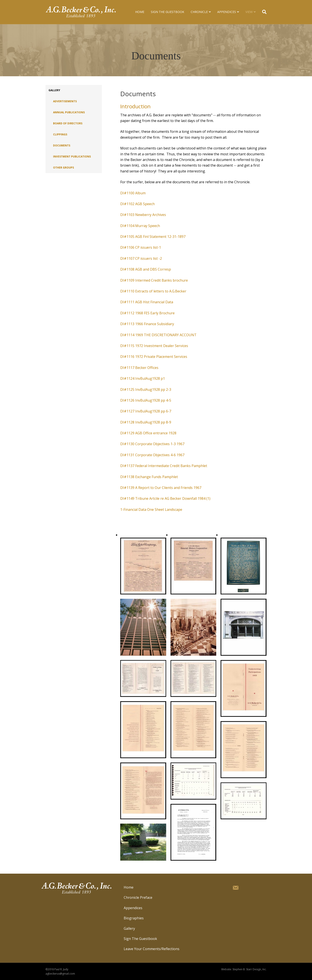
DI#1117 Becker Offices (139, 368)
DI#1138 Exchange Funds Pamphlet (149, 477)
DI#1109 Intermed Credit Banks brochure (154, 280)
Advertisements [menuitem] (65, 101)
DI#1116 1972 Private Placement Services (154, 357)
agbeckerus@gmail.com (60, 974)
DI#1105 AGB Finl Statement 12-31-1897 (153, 237)
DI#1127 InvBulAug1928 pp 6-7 (146, 411)
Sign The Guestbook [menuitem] (140, 939)
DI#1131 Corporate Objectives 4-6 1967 (152, 455)
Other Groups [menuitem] (63, 168)
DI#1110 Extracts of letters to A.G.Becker (153, 291)
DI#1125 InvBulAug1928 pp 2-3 (146, 389)
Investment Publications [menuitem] (72, 157)
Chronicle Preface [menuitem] (138, 897)
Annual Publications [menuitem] (69, 112)
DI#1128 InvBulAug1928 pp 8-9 (146, 422)
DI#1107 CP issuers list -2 (141, 258)
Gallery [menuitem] (54, 90)
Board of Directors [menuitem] (68, 123)
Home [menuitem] (129, 887)
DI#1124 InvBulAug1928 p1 (143, 378)
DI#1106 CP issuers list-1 (141, 247)
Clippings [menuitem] (60, 134)
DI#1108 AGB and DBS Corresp (146, 269)
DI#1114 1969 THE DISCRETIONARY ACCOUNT (158, 335)
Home (140, 12)
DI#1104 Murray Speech (140, 226)
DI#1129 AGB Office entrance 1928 (148, 433)
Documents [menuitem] (62, 145)
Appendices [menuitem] (133, 908)
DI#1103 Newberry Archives (143, 215)
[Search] (263, 12)
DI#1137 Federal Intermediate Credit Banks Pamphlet (164, 466)
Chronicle (199, 12)
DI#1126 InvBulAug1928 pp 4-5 (146, 400)
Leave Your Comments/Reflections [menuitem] (152, 949)
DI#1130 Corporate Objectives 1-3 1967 (152, 444)
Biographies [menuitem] (134, 918)
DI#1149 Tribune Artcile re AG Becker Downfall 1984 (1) (165, 498)
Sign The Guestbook (167, 12)
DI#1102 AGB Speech (137, 204)
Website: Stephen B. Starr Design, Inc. (244, 969)
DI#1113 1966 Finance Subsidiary (147, 324)
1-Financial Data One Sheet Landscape (151, 509)
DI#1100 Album (133, 193)
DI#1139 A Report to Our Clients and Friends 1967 (161, 488)
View (249, 12)
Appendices (227, 12)
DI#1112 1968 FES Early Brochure (147, 313)
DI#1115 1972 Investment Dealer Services (154, 346)
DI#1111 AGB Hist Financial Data (147, 302)
